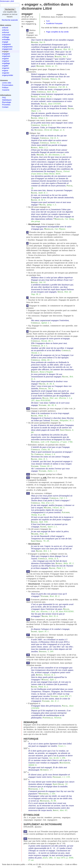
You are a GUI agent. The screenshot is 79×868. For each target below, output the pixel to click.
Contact (5, 107)
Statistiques (7, 100)
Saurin (43, 527)
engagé (5, 42)
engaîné (5, 59)
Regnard (40, 66)
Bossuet (58, 49)
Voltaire (45, 79)
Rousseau (39, 130)
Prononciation (8, 85)
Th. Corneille (37, 454)
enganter (6, 73)
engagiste (6, 54)
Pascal (44, 104)
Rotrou (34, 97)
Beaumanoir (65, 763)
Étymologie (7, 102)
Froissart (57, 777)
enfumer (5, 30)
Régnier (34, 42)
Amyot (56, 810)
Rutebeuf (44, 770)
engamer (6, 68)
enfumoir (6, 32)
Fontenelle (48, 718)
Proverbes (6, 105)
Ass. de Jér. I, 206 (57, 758)
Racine (71, 108)
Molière (40, 155)
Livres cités (7, 83)
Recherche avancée (10, 20)
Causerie (6, 90)
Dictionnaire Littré (7, 1)
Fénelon (43, 389)
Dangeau (43, 652)
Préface (5, 87)
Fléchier (66, 512)
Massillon (59, 219)
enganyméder (8, 75)
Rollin (45, 398)
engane (5, 70)
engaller (5, 66)
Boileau (58, 57)
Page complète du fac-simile (57, 32)
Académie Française (54, 23)
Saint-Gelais (58, 784)
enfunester (6, 35)
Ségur (60, 292)
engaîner (6, 61)
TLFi (48, 21)
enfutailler (6, 39)
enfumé (5, 28)
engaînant (6, 56)
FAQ (4, 97)
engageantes (7, 47)
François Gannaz (55, 864)
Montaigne (33, 789)
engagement (7, 49)
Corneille (52, 87)
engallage (6, 63)
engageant (6, 44)
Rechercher (10, 9)
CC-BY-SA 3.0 (41, 864)
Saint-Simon (65, 430)
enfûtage (6, 37)
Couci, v (62, 746)
